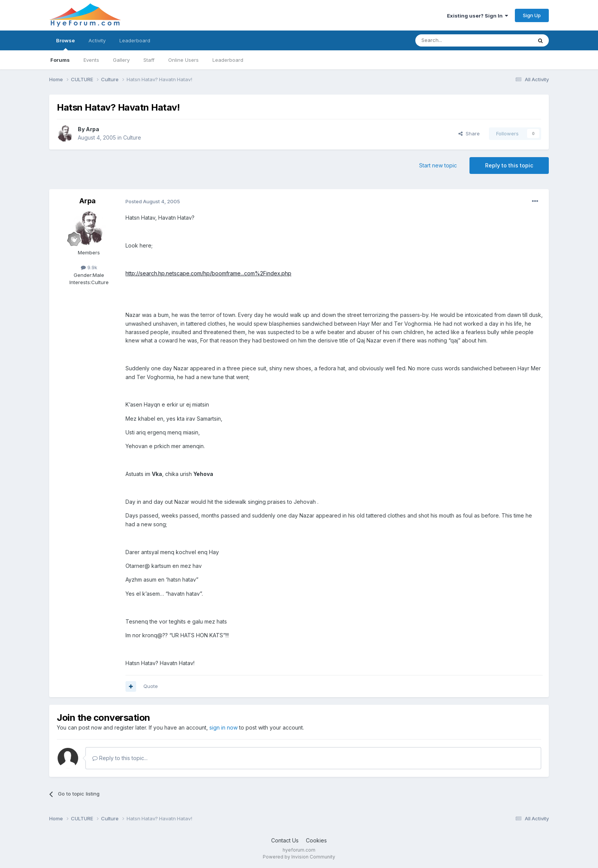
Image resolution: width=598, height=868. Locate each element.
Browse (65, 44)
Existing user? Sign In (477, 16)
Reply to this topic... (120, 758)
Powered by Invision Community (299, 857)
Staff (149, 60)
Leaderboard (228, 60)
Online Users (183, 60)
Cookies (316, 840)
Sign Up (532, 15)
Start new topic (438, 165)
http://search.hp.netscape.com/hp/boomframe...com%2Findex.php (208, 273)
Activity (97, 40)
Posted (153, 201)
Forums (60, 60)
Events (91, 60)
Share (469, 133)
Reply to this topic (509, 165)
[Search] (454, 40)
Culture (132, 137)
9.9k (89, 267)
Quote (151, 686)
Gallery (121, 60)
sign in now (223, 727)
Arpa (92, 129)
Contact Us (285, 840)
